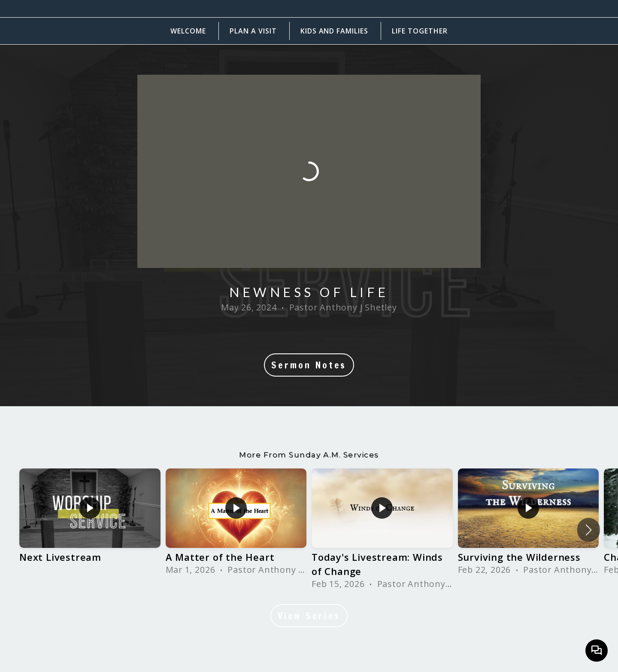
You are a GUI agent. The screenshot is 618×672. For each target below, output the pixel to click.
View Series (309, 616)
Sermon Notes (309, 365)
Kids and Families (334, 31)
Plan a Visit (253, 31)
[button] (589, 530)
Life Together (420, 31)
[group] (90, 523)
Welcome (188, 31)
